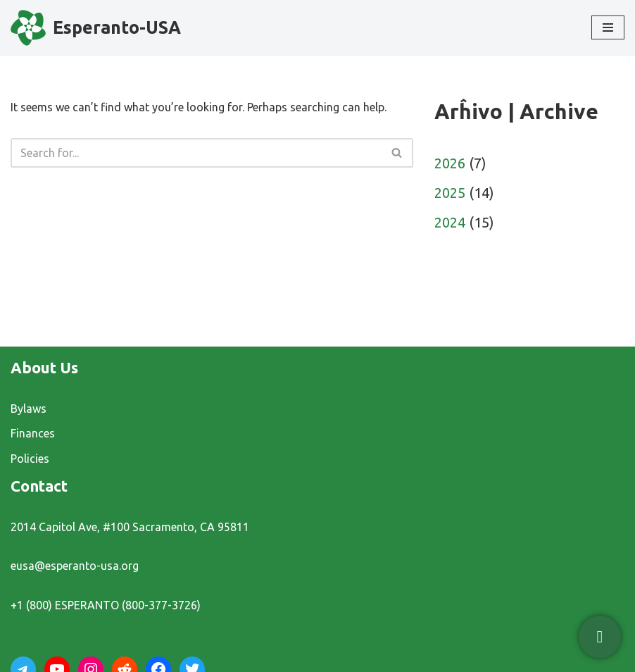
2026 (450, 163)
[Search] (196, 153)
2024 (450, 222)
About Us (44, 367)
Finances (33, 433)
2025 (450, 193)
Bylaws (29, 409)
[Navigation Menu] (608, 27)
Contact (39, 486)
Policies (30, 459)
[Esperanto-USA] (96, 28)
